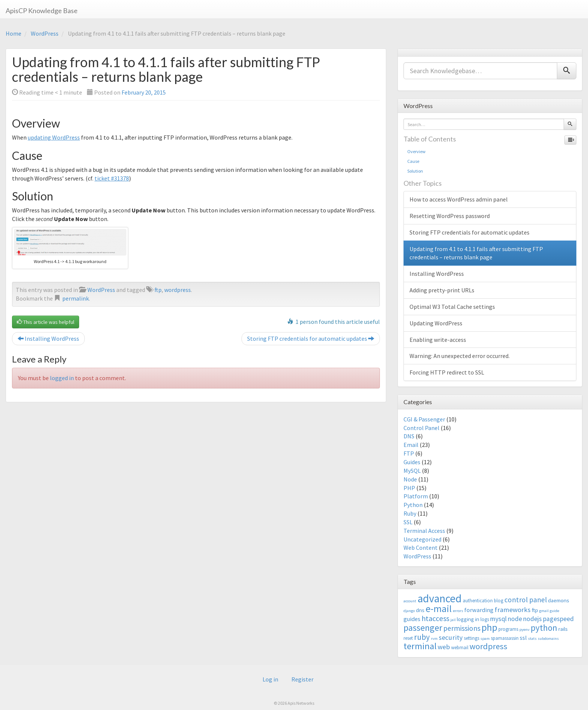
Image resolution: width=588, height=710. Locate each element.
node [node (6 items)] (515, 619)
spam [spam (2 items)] (485, 639)
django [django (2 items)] (409, 611)
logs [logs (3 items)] (485, 619)
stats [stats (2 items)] (532, 639)
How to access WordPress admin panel (459, 199)
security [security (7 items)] (451, 637)
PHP (409, 488)
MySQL (412, 471)
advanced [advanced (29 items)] (439, 598)
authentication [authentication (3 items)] (478, 601)
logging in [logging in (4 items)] (468, 619)
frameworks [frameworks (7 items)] (513, 610)
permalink (76, 298)
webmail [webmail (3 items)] (460, 648)
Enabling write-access (438, 340)
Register (302, 679)
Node (410, 479)
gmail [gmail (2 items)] (544, 611)
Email (411, 445)
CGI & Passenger (424, 419)
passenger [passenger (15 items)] (423, 628)
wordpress (178, 290)
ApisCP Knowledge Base (42, 11)
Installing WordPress (48, 338)
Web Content (421, 548)
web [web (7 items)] (444, 647)
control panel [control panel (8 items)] (526, 600)
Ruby (410, 513)
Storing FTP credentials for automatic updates (311, 338)
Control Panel (421, 428)
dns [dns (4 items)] (420, 610)
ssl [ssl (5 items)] (523, 638)
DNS (409, 436)
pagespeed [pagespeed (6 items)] (558, 619)
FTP (409, 453)
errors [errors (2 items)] (458, 611)
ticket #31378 (112, 178)
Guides (412, 462)
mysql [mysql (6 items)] (498, 619)
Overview (416, 151)
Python (413, 505)
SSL (408, 522)
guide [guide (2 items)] (554, 611)
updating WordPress (54, 137)
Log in (270, 679)
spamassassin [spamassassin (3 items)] (505, 638)
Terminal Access (424, 531)
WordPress (45, 33)
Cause (413, 161)
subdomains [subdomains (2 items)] (548, 639)
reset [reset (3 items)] (408, 638)
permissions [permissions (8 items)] (462, 628)
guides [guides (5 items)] (412, 619)
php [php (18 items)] (489, 627)
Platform (416, 496)
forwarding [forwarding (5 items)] (479, 610)
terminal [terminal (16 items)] (420, 646)
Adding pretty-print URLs (442, 290)
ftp (158, 290)
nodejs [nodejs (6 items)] (532, 619)
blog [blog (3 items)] (499, 601)
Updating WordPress (436, 323)
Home (13, 33)
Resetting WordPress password (450, 216)
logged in (62, 378)
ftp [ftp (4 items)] (535, 610)
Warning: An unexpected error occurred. (460, 356)
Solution (415, 171)
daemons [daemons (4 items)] (559, 600)
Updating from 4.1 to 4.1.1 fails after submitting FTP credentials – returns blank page (476, 253)
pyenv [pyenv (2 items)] (524, 630)
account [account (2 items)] (410, 601)
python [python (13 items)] (544, 628)
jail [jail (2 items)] (453, 620)
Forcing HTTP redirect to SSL (447, 372)
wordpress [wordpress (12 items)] (488, 646)
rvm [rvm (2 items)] (434, 639)
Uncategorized (422, 539)
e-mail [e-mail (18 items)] (439, 609)
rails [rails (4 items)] (563, 629)
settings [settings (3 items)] (472, 638)
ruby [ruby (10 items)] (422, 637)
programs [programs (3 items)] (508, 629)
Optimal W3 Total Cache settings (452, 307)
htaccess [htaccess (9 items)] (435, 618)
